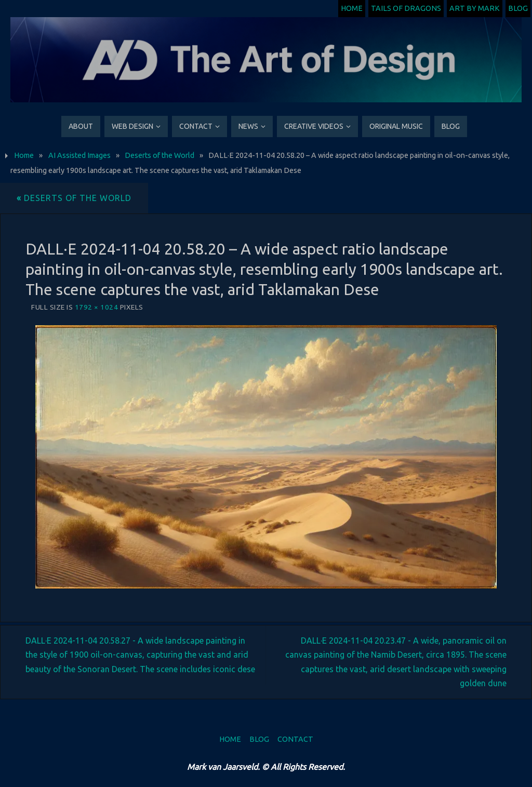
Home (352, 8)
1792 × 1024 (97, 307)
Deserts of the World (159, 155)
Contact (295, 739)
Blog (518, 8)
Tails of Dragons (406, 8)
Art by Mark (475, 8)
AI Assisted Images (79, 155)
